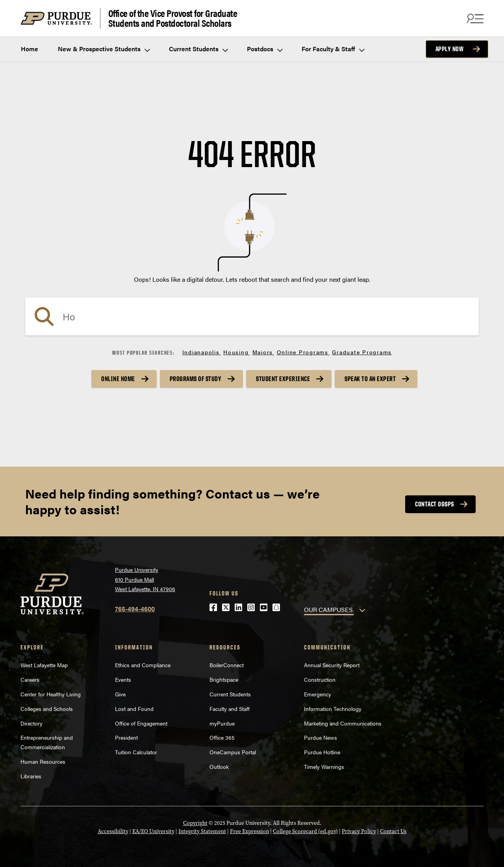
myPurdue (222, 723)
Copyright (195, 823)
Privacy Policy (359, 831)
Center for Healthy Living (51, 694)
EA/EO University (153, 831)
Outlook (219, 767)
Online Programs (303, 352)
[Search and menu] (474, 18)
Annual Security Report (332, 665)
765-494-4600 (135, 609)
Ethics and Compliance (143, 665)
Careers (30, 679)
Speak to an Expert (370, 379)
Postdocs (264, 49)
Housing (236, 352)
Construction (320, 679)
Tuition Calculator (136, 752)
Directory (31, 723)
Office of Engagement (141, 723)
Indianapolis (201, 352)
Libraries (31, 776)
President (126, 737)
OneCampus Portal (233, 752)
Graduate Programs (362, 352)
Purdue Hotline (322, 752)
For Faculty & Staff (333, 49)
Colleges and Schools (47, 709)
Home (30, 49)
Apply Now (450, 49)
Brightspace (224, 679)
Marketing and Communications (343, 723)
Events (123, 679)
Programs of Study (196, 379)
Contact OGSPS (435, 504)
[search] (252, 316)
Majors (263, 352)
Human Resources (43, 761)
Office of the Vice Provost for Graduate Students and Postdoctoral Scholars (173, 18)
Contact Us (393, 831)
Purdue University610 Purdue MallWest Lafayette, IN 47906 (145, 579)
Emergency (318, 694)
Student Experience (283, 379)
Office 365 (222, 737)
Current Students (198, 49)
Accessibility (113, 831)
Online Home (118, 379)
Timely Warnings (324, 767)
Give (120, 694)
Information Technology (333, 709)
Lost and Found (134, 709)
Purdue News (321, 737)
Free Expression (249, 831)
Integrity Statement (202, 831)
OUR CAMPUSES (328, 609)
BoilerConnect (227, 665)
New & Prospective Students (104, 49)
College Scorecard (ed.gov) (305, 831)
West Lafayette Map (44, 665)
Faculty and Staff (230, 709)
